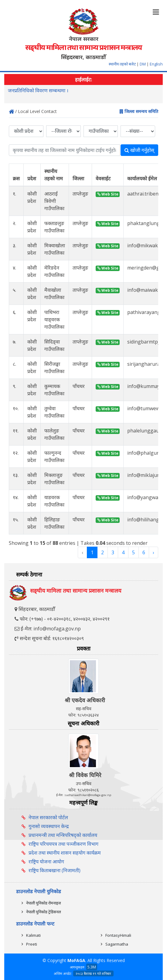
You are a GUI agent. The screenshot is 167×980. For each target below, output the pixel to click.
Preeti (32, 944)
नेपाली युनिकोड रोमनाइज (44, 903)
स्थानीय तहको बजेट (123, 64)
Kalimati (33, 935)
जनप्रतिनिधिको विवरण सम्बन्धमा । (38, 91)
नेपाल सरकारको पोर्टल (48, 817)
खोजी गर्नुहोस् (139, 150)
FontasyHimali (118, 935)
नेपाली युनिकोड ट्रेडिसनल (44, 912)
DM (143, 64)
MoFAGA (76, 960)
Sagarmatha (117, 944)
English (156, 64)
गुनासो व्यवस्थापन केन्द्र (49, 826)
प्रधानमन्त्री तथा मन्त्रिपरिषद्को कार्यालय (63, 835)
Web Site (108, 194)
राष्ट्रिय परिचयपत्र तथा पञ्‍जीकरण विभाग (63, 844)
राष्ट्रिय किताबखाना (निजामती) (55, 870)
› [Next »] (153, 552)
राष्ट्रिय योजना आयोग (46, 862)
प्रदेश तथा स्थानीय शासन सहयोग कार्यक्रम (65, 853)
